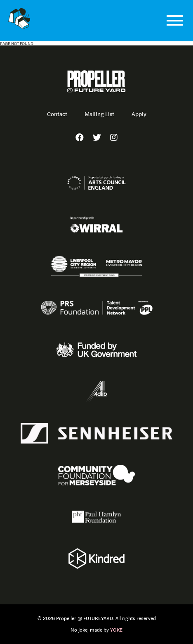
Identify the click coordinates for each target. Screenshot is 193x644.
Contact (57, 114)
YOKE (116, 630)
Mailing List (99, 114)
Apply (139, 114)
